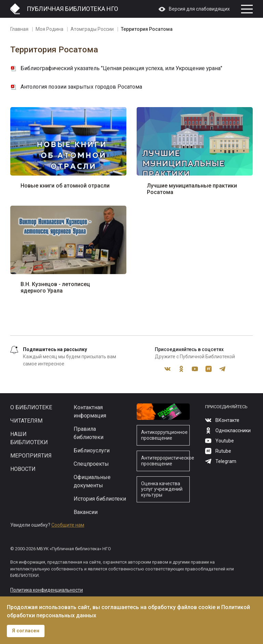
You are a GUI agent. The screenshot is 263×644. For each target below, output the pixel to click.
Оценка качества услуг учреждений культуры (162, 489)
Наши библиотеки (29, 438)
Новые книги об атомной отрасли (65, 186)
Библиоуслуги (92, 450)
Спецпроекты (91, 464)
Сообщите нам (68, 525)
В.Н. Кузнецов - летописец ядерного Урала (55, 287)
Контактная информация (90, 411)
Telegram (222, 369)
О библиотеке (31, 407)
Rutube (209, 369)
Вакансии (86, 512)
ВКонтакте (167, 369)
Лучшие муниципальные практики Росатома (192, 189)
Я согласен (26, 631)
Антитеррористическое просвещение (165, 461)
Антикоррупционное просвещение (164, 435)
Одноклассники (181, 369)
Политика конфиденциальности (47, 590)
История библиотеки (100, 499)
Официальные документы (92, 481)
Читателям (26, 421)
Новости (23, 469)
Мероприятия (31, 456)
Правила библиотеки (89, 433)
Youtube (195, 369)
